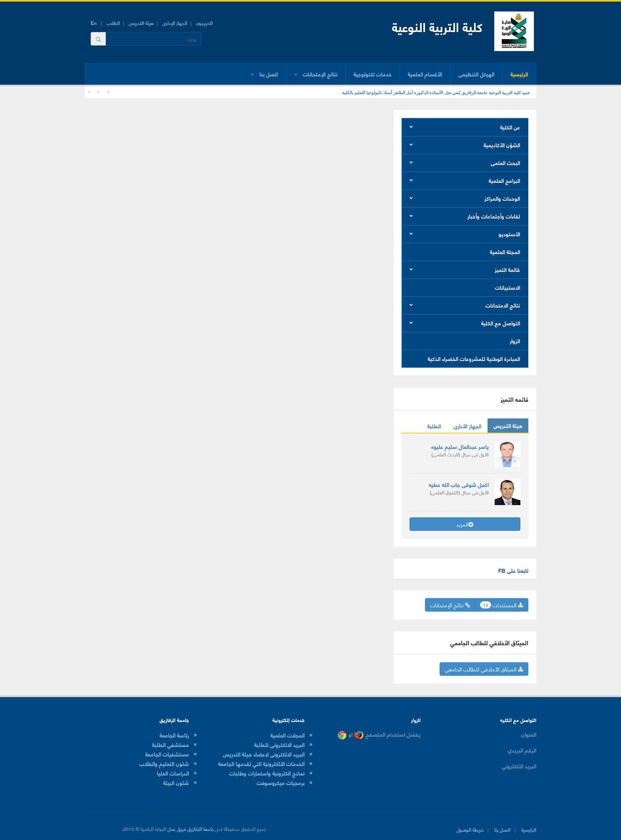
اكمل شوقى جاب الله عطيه (459, 484)
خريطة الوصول (470, 830)
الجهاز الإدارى (175, 23)
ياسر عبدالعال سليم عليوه (460, 446)
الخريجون (204, 23)
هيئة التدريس (141, 23)
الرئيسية (519, 74)
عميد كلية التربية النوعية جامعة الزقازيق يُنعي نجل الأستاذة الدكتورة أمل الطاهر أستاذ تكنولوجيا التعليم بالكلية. (436, 93)
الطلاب (113, 23)
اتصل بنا (502, 830)
